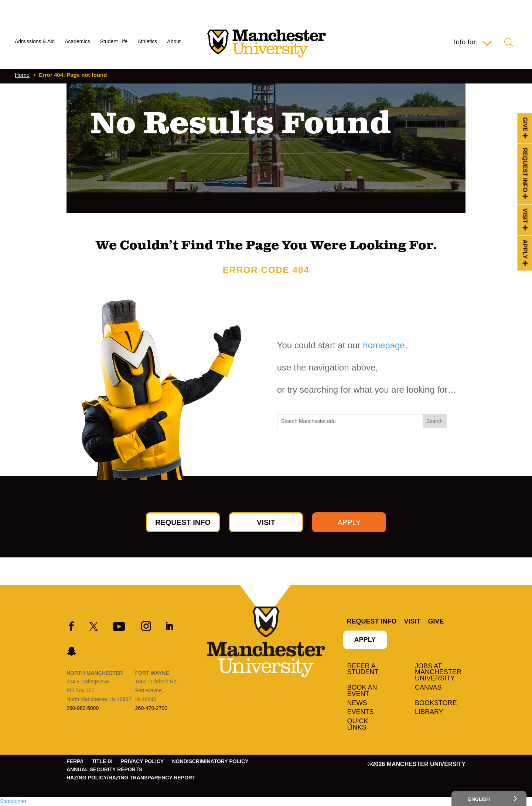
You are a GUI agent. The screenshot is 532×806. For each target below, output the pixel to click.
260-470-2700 (151, 708)
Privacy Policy (142, 761)
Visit (525, 216)
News (357, 703)
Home (22, 75)
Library (429, 712)
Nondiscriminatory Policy (210, 761)
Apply (525, 249)
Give (525, 124)
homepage (384, 345)
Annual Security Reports (104, 770)
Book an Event (362, 691)
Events (361, 712)
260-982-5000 (83, 708)
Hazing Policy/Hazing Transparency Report (131, 778)
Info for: (466, 43)
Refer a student (363, 670)
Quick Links (358, 725)
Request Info (525, 170)
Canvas (428, 688)
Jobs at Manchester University (438, 673)
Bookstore (436, 703)
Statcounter (13, 801)
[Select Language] (489, 798)
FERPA (75, 761)
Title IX (102, 761)
